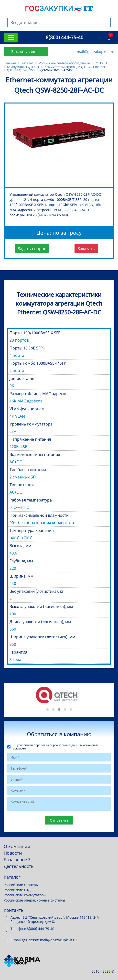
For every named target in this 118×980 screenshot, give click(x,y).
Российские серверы (21, 885)
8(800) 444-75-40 (64, 37)
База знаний (17, 860)
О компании (17, 846)
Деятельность (19, 866)
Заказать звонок (26, 52)
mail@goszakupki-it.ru (96, 52)
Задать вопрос (32, 249)
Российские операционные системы (34, 900)
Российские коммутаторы (25, 895)
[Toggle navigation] (11, 38)
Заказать (86, 249)
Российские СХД (17, 890)
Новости (13, 853)
